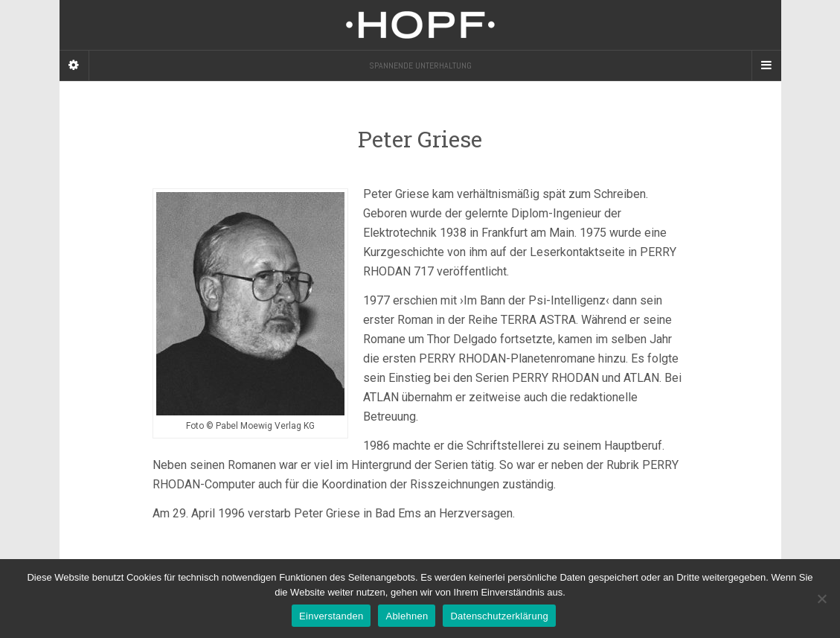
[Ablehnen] (821, 599)
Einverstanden (331, 616)
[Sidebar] (74, 66)
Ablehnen (407, 616)
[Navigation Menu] (766, 66)
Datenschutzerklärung (499, 616)
